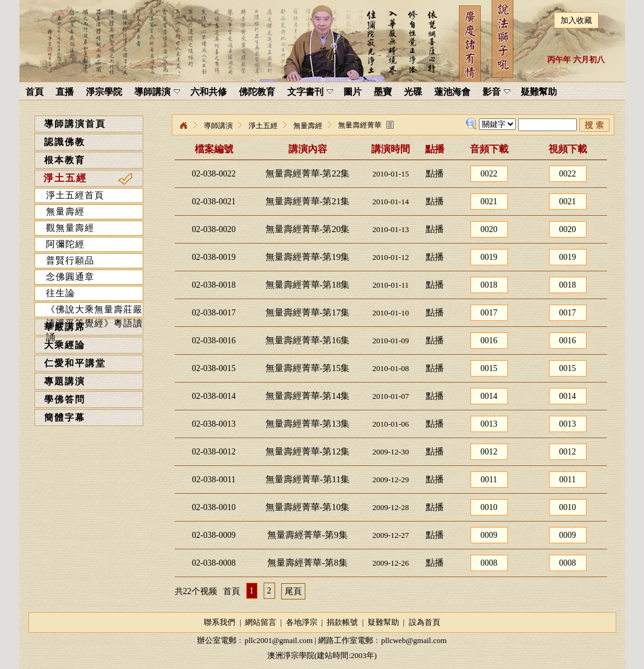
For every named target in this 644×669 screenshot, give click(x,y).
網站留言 (261, 622)
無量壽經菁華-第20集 (308, 229)
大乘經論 (65, 345)
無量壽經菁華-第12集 (308, 451)
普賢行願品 (70, 260)
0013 (489, 424)
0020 (489, 229)
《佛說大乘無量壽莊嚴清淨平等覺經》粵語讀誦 (94, 311)
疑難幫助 (383, 622)
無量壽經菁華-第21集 (308, 201)
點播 (435, 173)
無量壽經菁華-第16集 (308, 340)
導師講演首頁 (75, 124)
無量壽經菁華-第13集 (308, 424)
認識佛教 (65, 142)
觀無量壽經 (70, 228)
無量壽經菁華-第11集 (307, 479)
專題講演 (65, 381)
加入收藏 (576, 20)
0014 (489, 396)
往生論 (60, 293)
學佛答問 (65, 399)
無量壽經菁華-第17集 (308, 312)
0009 (489, 535)
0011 (489, 480)
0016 (489, 341)
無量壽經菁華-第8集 (307, 563)
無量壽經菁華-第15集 (308, 368)
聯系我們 (220, 622)
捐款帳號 (342, 622)
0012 (489, 452)
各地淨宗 (302, 622)
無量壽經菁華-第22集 (308, 173)
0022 (489, 174)
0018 (489, 285)
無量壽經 (65, 212)
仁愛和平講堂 (75, 363)
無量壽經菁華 (360, 125)
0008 (489, 563)
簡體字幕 (65, 418)
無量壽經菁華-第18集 (308, 285)
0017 (489, 313)
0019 (489, 257)
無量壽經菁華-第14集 (308, 396)
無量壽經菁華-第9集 (307, 535)
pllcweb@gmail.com (414, 640)
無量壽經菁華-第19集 (308, 257)
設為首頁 (424, 622)
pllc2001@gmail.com (278, 640)
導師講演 (218, 126)
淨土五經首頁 (75, 195)
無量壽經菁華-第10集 (308, 507)
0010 (489, 507)
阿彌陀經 (65, 244)
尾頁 (293, 591)
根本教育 (65, 160)
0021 (489, 202)
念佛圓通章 (70, 277)
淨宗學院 (183, 126)
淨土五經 (65, 178)
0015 (489, 368)
